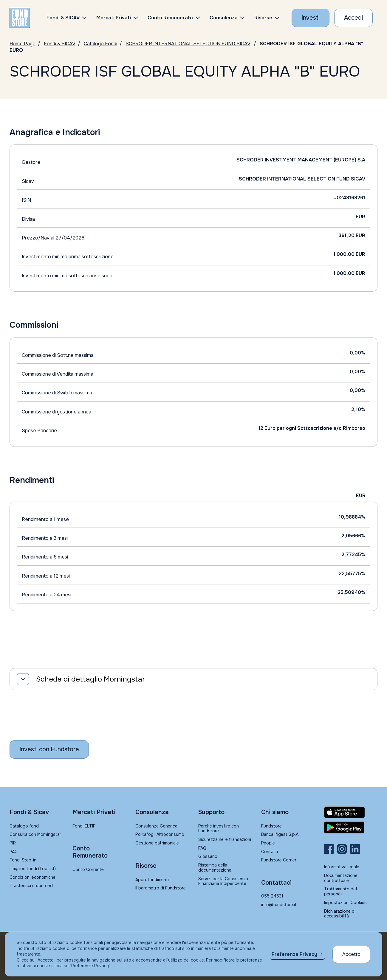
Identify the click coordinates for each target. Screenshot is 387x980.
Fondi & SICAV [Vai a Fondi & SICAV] (60, 44)
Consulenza (224, 18)
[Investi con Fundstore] (311, 18)
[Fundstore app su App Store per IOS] (351, 812)
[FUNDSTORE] (20, 18)
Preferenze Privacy (294, 954)
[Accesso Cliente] (353, 18)
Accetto (351, 954)
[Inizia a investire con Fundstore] (49, 749)
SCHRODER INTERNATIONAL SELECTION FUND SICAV (188, 44)
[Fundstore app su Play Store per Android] (351, 827)
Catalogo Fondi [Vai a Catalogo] (100, 44)
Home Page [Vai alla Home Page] (23, 44)
